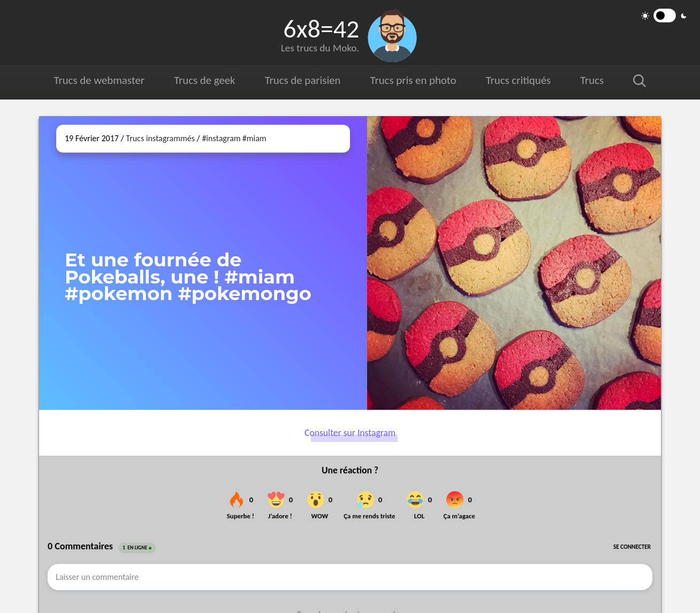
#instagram (221, 138)
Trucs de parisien (303, 80)
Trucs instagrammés (160, 138)
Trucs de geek (204, 80)
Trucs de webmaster (99, 80)
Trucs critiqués (518, 80)
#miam (254, 138)
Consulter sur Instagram (350, 433)
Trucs (592, 80)
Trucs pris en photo (413, 80)
